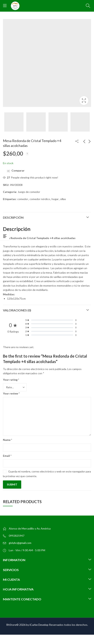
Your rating (11, 380)
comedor (23, 199)
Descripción (13, 217)
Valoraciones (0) (17, 310)
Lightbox (84, 101)
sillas (63, 199)
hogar (55, 199)
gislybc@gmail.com (20, 543)
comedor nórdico (40, 199)
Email (7, 456)
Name (7, 440)
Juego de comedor (29, 192)
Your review (11, 393)
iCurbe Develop (39, 625)
